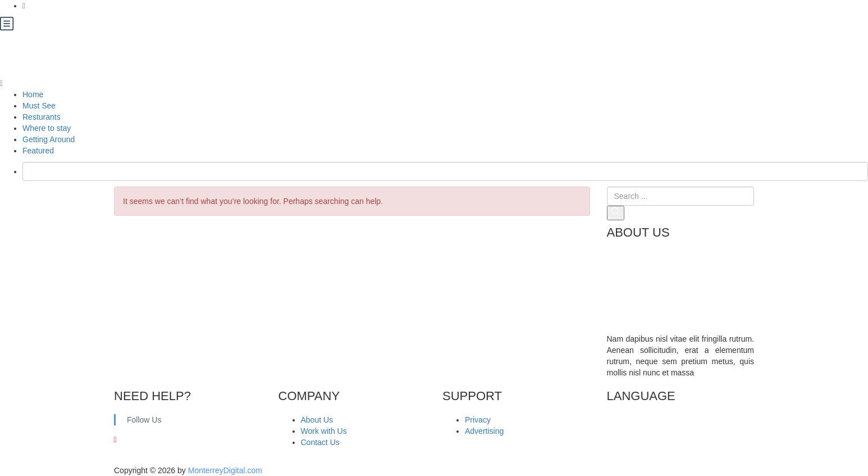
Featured (38, 151)
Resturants (42, 117)
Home (33, 94)
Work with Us (324, 431)
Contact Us (320, 442)
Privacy (478, 420)
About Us (317, 420)
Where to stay (47, 128)
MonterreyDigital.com (225, 470)
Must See (39, 106)
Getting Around (49, 139)
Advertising (484, 431)
